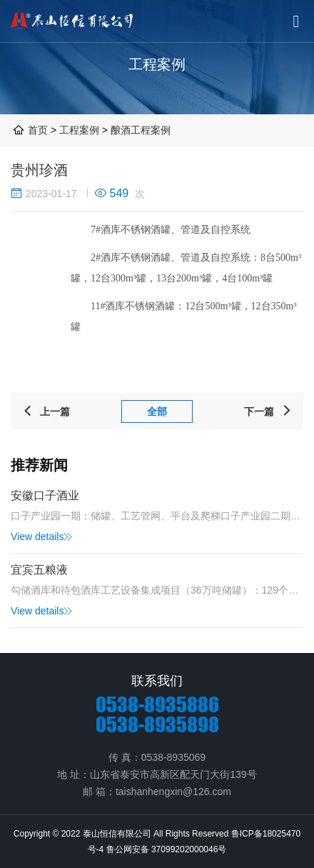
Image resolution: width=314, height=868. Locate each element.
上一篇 (46, 411)
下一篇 (268, 411)
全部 (157, 411)
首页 (38, 130)
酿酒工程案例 (141, 130)
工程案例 (81, 130)
